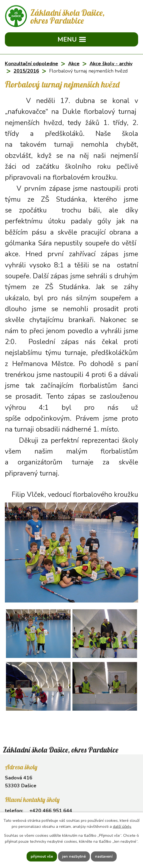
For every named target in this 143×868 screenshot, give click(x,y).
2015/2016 (26, 71)
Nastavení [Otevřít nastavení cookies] (104, 856)
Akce (74, 64)
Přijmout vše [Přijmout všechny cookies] (42, 856)
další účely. (122, 827)
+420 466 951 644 (51, 811)
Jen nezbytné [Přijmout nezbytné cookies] (74, 856)
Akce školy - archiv (111, 64)
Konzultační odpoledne (31, 64)
